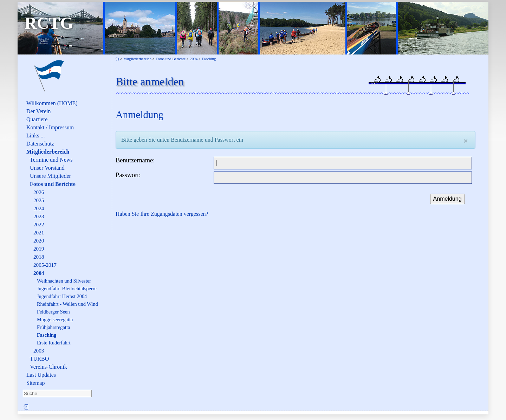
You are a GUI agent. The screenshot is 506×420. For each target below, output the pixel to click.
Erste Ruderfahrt (54, 343)
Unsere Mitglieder (50, 176)
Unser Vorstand (47, 168)
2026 (39, 192)
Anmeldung (447, 199)
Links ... (35, 135)
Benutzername (134, 160)
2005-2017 (45, 265)
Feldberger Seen (53, 312)
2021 (39, 232)
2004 (39, 273)
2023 (39, 216)
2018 (39, 257)
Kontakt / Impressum (50, 127)
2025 (39, 200)
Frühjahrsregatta (53, 327)
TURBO (39, 359)
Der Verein (38, 111)
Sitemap (35, 383)
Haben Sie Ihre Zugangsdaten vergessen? (162, 214)
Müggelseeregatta (55, 319)
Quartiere (37, 119)
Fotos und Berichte (53, 184)
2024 (39, 208)
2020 (39, 241)
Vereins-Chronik (48, 367)
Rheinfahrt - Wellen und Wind (67, 304)
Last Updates (41, 375)
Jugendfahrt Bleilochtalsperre (67, 289)
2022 (39, 224)
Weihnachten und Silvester (64, 281)
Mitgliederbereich (48, 152)
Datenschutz (40, 144)
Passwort (127, 175)
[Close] (466, 141)
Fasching (47, 335)
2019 (39, 249)
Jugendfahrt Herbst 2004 (62, 296)
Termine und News (51, 160)
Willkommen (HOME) (52, 103)
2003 (39, 351)
